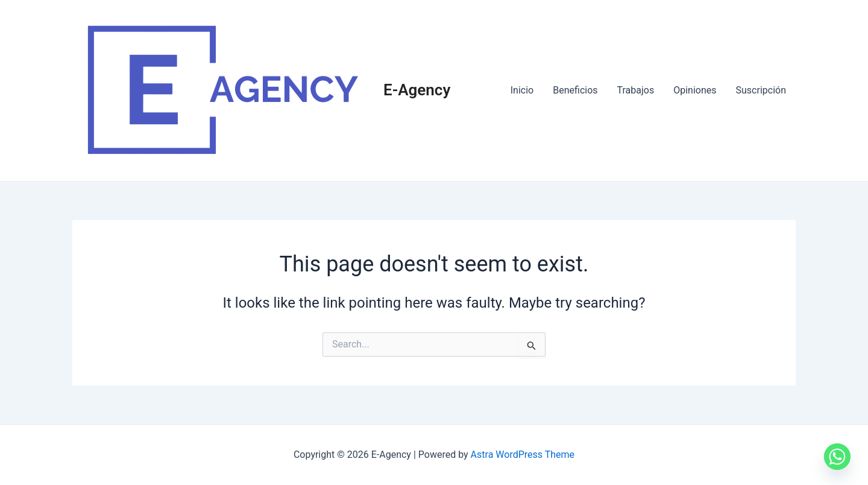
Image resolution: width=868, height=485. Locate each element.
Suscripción (761, 90)
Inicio (522, 90)
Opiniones (695, 90)
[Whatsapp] (837, 457)
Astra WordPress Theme (523, 455)
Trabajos (636, 90)
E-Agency (417, 90)
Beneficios (575, 90)
